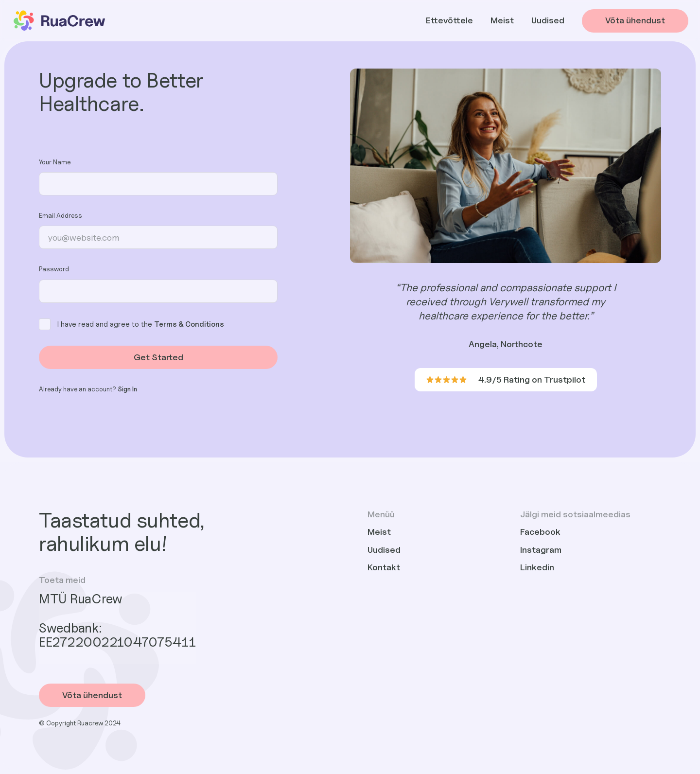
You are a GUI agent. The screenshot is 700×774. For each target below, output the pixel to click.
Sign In (127, 389)
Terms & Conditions (189, 324)
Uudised (548, 20)
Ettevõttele (449, 20)
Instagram (541, 550)
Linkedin (537, 567)
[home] (59, 21)
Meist (502, 20)
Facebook (540, 532)
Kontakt (384, 567)
